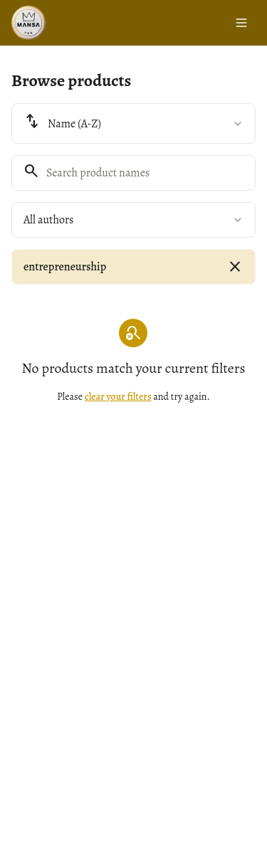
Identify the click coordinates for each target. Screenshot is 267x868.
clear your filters (118, 397)
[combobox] (133, 123)
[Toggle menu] (241, 23)
